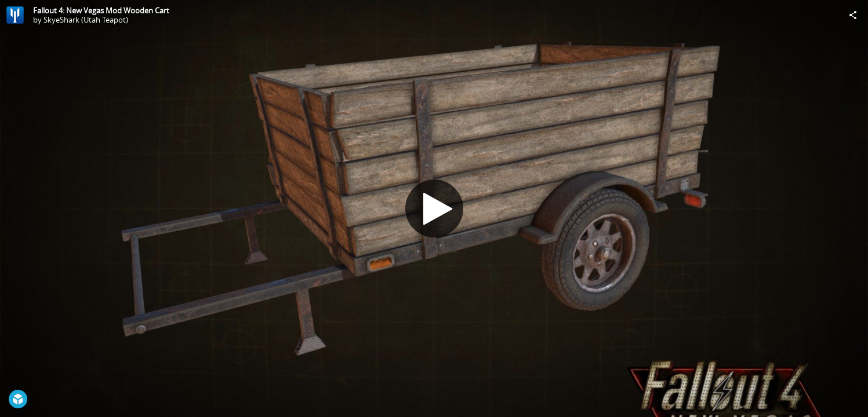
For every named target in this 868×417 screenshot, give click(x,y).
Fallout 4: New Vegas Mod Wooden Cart (101, 10)
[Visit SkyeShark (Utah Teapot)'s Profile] (15, 15)
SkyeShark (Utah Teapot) (86, 20)
